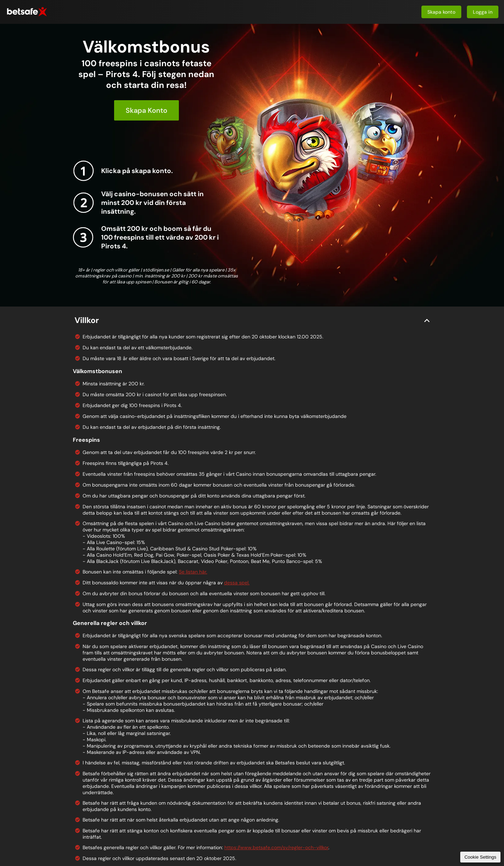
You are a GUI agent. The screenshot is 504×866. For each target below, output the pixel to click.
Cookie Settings (480, 857)
